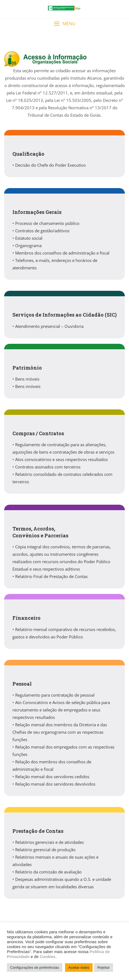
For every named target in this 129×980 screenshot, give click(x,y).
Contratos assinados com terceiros (48, 467)
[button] (64, 24)
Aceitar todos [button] (79, 968)
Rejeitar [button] (104, 968)
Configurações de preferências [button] (35, 968)
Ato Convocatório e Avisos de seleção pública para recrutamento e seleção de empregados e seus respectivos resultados (61, 710)
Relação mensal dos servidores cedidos (52, 777)
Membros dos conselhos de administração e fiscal (62, 253)
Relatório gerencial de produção (45, 850)
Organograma (28, 245)
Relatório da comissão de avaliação (48, 872)
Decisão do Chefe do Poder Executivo (50, 165)
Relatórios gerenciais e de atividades (49, 842)
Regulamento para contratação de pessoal (55, 695)
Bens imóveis (28, 386)
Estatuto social (29, 238)
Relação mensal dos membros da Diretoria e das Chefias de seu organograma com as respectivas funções (60, 732)
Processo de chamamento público (47, 223)
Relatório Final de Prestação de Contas (51, 576)
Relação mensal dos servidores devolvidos (55, 784)
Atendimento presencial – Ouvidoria (49, 326)
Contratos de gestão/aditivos (42, 231)
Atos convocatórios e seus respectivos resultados (61, 459)
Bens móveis (27, 379)
